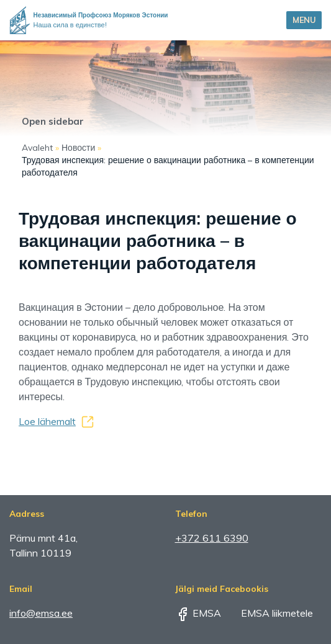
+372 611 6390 (212, 538)
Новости (78, 148)
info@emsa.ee (41, 613)
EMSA (198, 613)
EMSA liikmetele (268, 613)
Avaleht (37, 148)
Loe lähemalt (47, 421)
